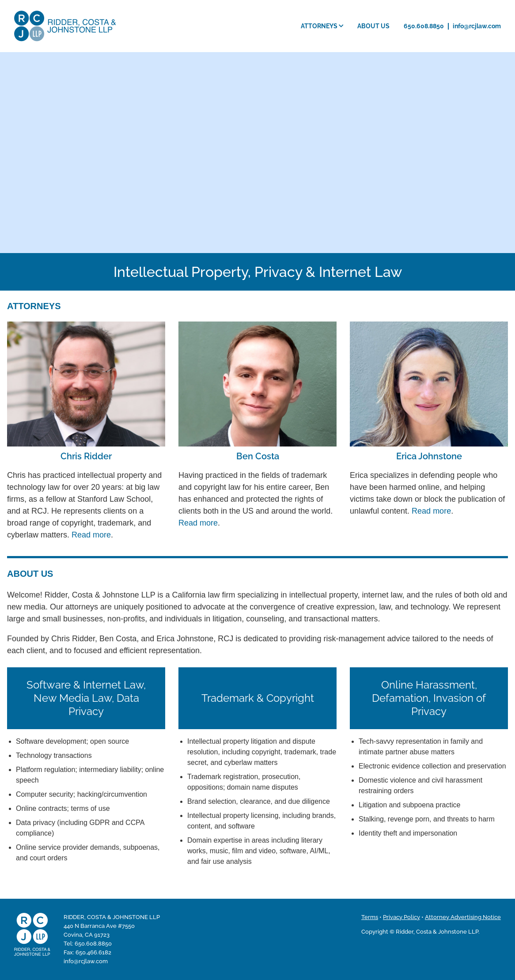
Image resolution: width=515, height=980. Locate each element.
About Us (373, 26)
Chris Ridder (86, 456)
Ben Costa (258, 456)
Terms (370, 917)
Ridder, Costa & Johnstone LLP (65, 26)
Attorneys (322, 26)
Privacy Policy (401, 917)
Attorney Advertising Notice (463, 917)
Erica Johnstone (429, 456)
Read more (91, 535)
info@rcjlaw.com (477, 26)
